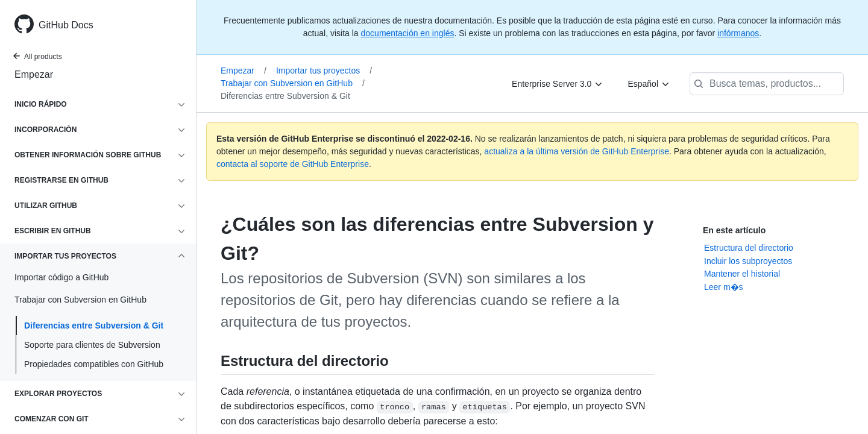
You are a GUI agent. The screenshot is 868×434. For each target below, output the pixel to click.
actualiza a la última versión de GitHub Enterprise (577, 151)
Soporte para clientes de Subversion (92, 345)
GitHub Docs (66, 25)
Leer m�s (724, 287)
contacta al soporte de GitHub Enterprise (293, 164)
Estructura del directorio (749, 248)
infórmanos (738, 33)
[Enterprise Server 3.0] (558, 84)
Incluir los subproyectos (748, 261)
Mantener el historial (742, 274)
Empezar (34, 74)
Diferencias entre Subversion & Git (94, 325)
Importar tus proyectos (324, 71)
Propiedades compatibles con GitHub (94, 364)
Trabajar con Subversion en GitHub (293, 83)
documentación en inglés (408, 33)
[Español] (649, 84)
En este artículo (734, 230)
